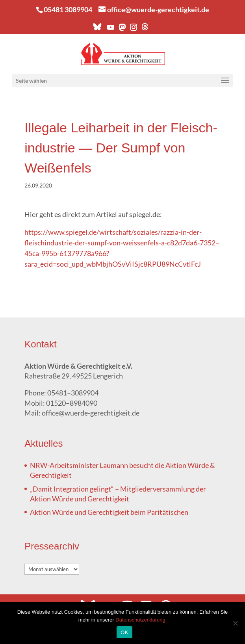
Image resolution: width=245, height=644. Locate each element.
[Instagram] (133, 29)
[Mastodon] (122, 29)
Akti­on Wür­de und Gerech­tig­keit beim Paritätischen (109, 512)
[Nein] (235, 623)
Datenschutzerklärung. (141, 620)
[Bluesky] (97, 29)
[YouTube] (110, 29)
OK (124, 632)
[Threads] (145, 29)
